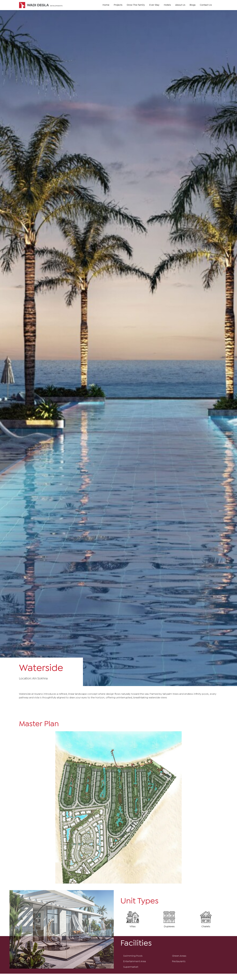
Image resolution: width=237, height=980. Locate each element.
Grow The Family (136, 5)
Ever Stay (154, 5)
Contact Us (206, 5)
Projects (118, 5)
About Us (180, 5)
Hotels (167, 5)
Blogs (193, 5)
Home (106, 5)
